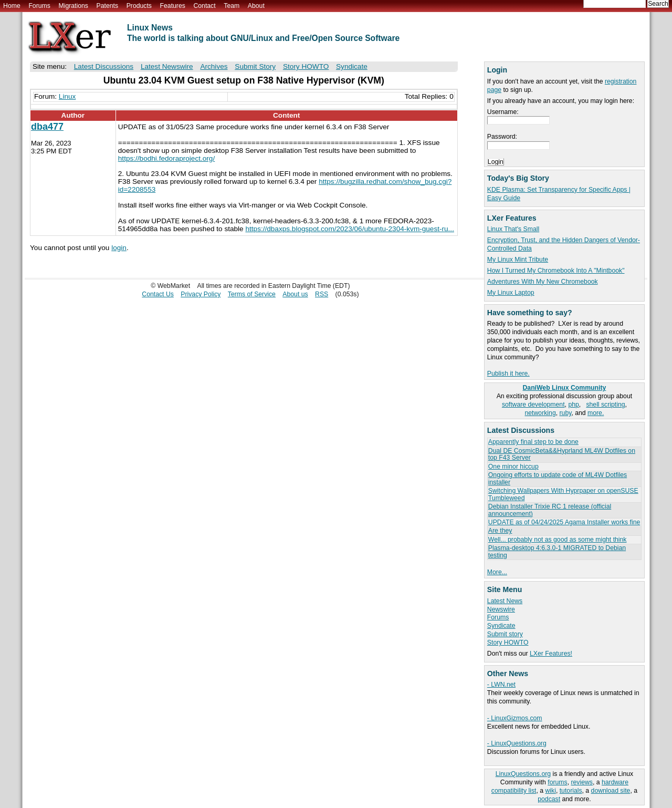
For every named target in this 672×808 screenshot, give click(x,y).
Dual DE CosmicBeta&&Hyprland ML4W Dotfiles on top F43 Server (562, 454)
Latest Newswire (167, 66)
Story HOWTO (508, 643)
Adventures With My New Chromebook (543, 282)
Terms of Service (252, 294)
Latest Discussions (104, 66)
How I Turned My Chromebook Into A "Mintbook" (556, 271)
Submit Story (255, 66)
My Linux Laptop (511, 293)
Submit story (505, 634)
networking (540, 413)
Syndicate (501, 626)
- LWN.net (501, 685)
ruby (566, 413)
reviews (581, 782)
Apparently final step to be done (533, 442)
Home (12, 6)
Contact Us (158, 294)
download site (611, 791)
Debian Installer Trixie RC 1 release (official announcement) (550, 510)
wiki (551, 791)
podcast (549, 799)
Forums (39, 6)
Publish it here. (508, 374)
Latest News (505, 601)
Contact (204, 6)
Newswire (501, 609)
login (119, 248)
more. (596, 413)
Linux (67, 96)
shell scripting (605, 405)
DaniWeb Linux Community (565, 388)
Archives (214, 66)
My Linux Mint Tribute (518, 260)
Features (173, 6)
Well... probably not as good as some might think (558, 540)
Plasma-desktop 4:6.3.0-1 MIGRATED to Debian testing (557, 551)
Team (232, 6)
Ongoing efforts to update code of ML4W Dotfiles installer (558, 478)
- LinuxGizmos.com (515, 718)
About (256, 6)
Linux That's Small (513, 229)
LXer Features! (551, 654)
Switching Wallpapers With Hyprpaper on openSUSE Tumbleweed (563, 494)
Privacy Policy (201, 294)
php (573, 405)
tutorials (571, 791)
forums (557, 782)
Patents (108, 6)
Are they (500, 531)
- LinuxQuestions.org (517, 743)
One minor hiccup (513, 467)
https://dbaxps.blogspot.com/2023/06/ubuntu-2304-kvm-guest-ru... (349, 229)
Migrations (73, 6)
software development (533, 405)
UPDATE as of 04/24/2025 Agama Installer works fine (564, 522)
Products (139, 6)
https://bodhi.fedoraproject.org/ (166, 158)
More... (497, 572)
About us (295, 294)
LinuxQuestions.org (523, 774)
